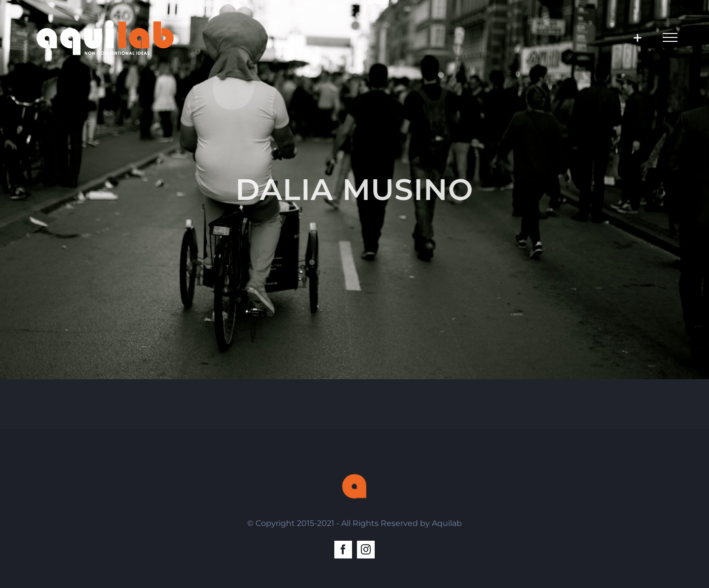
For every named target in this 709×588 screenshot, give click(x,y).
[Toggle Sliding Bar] (637, 38)
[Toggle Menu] (670, 37)
